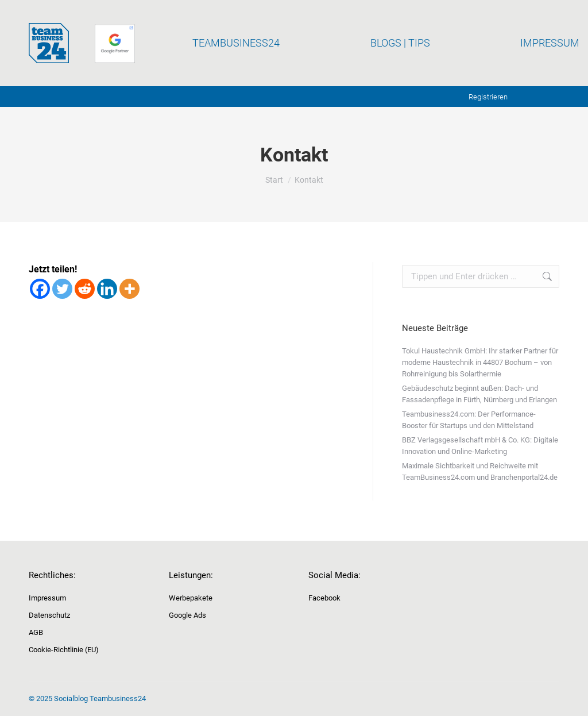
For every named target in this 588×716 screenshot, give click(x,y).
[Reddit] (85, 289)
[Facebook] (40, 289)
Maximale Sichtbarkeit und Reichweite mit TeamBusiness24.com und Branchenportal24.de (480, 471)
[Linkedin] (107, 289)
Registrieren (488, 97)
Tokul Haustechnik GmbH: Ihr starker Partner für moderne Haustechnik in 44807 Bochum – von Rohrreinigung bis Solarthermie (480, 362)
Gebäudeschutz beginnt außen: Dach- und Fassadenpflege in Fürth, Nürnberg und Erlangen (479, 394)
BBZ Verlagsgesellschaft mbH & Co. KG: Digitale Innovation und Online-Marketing (480, 446)
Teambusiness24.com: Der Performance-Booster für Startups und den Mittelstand (469, 420)
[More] (129, 289)
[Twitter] (62, 289)
